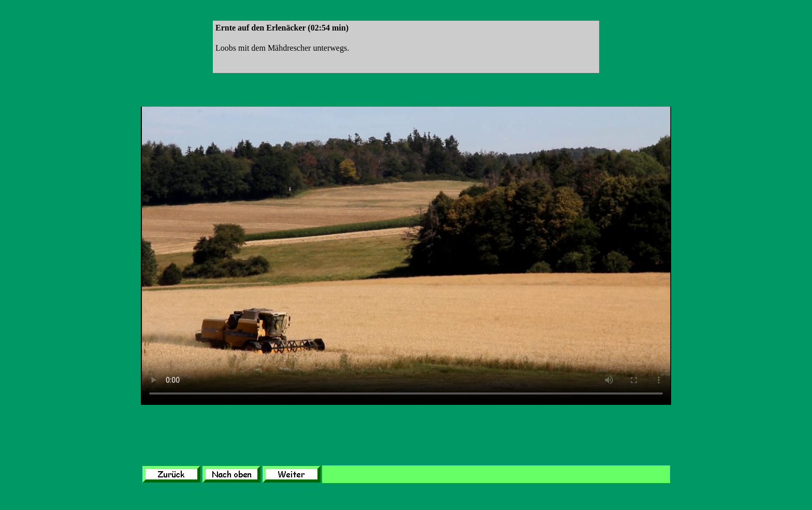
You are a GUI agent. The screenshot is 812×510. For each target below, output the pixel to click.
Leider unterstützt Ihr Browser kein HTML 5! (406, 256)
